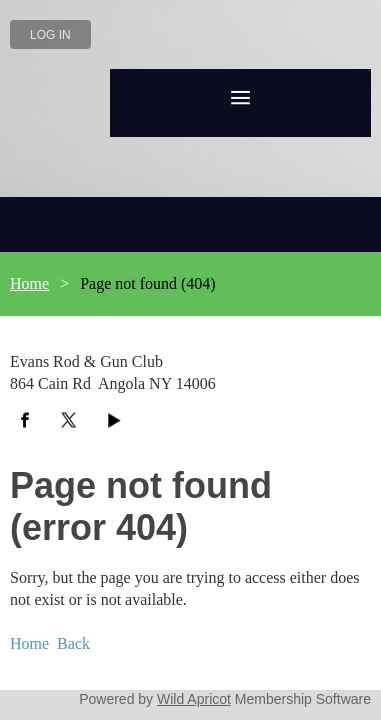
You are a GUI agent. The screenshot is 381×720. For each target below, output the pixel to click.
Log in (50, 35)
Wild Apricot (216, 608)
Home (27, 282)
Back (65, 554)
